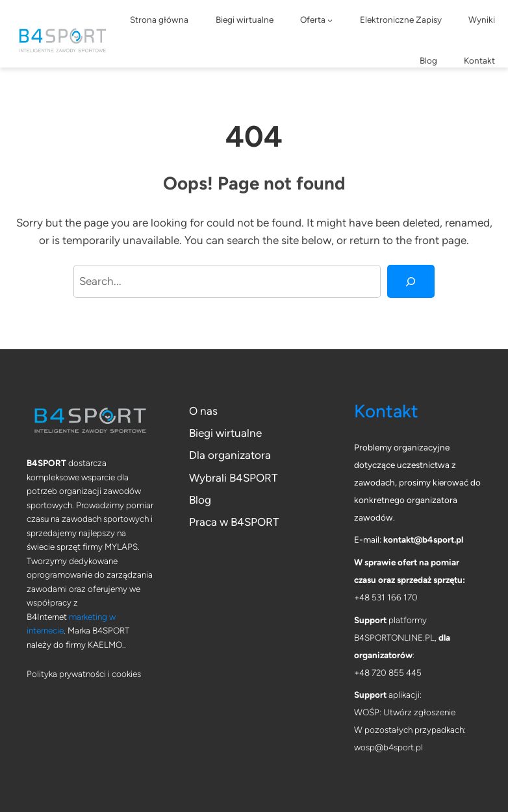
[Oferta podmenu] (330, 20)
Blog (200, 500)
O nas (203, 411)
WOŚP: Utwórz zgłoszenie (405, 712)
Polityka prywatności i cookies (84, 674)
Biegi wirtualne (225, 433)
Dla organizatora (230, 455)
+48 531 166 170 (386, 597)
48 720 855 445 (390, 672)
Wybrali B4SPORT (233, 478)
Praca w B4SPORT (234, 522)
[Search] (411, 281)
